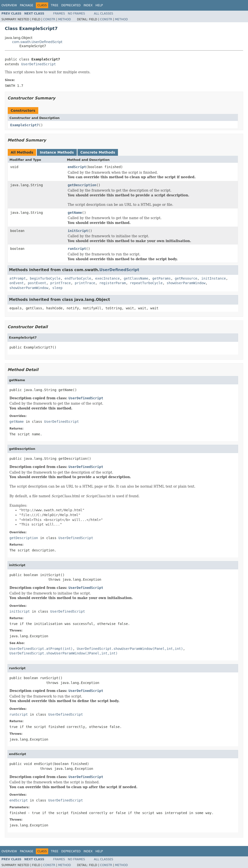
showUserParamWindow (186, 283)
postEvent (37, 283)
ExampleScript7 (24, 125)
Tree (55, 5)
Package (27, 5)
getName (75, 213)
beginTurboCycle (45, 278)
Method (65, 19)
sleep (57, 288)
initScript (78, 231)
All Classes (104, 14)
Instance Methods (57, 152)
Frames (59, 14)
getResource (186, 278)
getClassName (136, 278)
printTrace (61, 283)
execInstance (107, 278)
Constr (49, 19)
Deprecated (71, 5)
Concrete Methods (98, 152)
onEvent (17, 283)
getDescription (82, 185)
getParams (162, 278)
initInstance (213, 278)
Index (88, 5)
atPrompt (18, 278)
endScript (77, 167)
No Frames (76, 14)
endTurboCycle (78, 278)
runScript (77, 249)
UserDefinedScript (38, 64)
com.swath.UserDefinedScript (37, 42)
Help (99, 5)
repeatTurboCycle (146, 283)
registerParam (113, 283)
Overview (9, 5)
